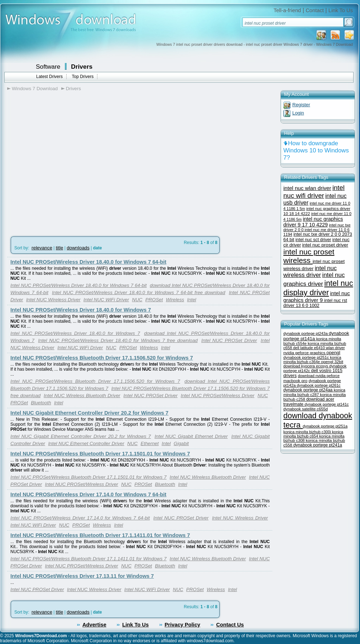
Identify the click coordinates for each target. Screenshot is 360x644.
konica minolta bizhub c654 (313, 434)
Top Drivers (83, 77)
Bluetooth (41, 403)
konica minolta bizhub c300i (308, 432)
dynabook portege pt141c (327, 404)
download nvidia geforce (318, 376)
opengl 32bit (332, 362)
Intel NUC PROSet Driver (229, 340)
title (60, 248)
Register (301, 105)
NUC (137, 300)
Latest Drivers (49, 77)
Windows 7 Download (35, 89)
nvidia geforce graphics (305, 353)
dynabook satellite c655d (306, 409)
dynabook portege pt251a (325, 426)
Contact (315, 10)
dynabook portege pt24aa (309, 390)
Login (298, 113)
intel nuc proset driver (325, 245)
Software (48, 67)
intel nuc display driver (318, 288)
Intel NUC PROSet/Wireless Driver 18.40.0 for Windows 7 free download (118, 340)
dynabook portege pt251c (307, 357)
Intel (191, 300)
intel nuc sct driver (313, 240)
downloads (78, 248)
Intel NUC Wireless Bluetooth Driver (82, 396)
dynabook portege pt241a (318, 445)
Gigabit (181, 443)
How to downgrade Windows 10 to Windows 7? (316, 150)
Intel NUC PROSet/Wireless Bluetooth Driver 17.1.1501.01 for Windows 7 (100, 454)
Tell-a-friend (287, 10)
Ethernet (150, 443)
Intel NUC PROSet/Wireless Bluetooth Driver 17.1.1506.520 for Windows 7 (102, 358)
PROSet (154, 300)
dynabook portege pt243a (306, 333)
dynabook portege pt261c (319, 385)
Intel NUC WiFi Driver (106, 300)
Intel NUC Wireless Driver (53, 300)
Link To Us (341, 10)
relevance (42, 248)
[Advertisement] (67, 168)
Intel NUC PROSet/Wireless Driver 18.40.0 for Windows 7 (81, 310)
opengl (333, 353)
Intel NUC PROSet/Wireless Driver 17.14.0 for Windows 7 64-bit (88, 494)
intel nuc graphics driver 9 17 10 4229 (313, 222)
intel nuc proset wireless (309, 256)
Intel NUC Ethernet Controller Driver (86, 443)
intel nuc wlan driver (307, 188)
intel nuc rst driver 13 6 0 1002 (315, 303)
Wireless (175, 300)
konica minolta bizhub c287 (314, 392)
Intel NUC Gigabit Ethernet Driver (191, 436)
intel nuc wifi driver (314, 192)
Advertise (94, 625)
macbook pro (295, 380)
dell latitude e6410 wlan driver (319, 348)
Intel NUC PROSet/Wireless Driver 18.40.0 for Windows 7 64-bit (88, 262)
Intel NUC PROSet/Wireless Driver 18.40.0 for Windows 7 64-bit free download (139, 292)
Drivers (82, 67)
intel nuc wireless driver (310, 271)
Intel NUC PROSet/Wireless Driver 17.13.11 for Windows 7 (82, 576)
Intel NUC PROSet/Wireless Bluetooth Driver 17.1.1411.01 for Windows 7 (100, 535)
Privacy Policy (183, 625)
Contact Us (230, 625)
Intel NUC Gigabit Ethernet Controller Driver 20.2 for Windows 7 (89, 413)
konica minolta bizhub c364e (312, 360)
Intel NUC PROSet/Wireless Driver (218, 396)
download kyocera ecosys (306, 366)
